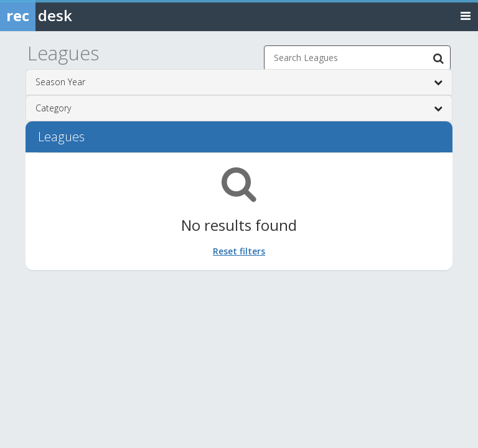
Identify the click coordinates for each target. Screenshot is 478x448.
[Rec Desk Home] (68, 16)
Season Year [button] (239, 82)
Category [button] (239, 108)
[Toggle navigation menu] (466, 15)
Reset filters (239, 251)
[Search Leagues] (438, 58)
